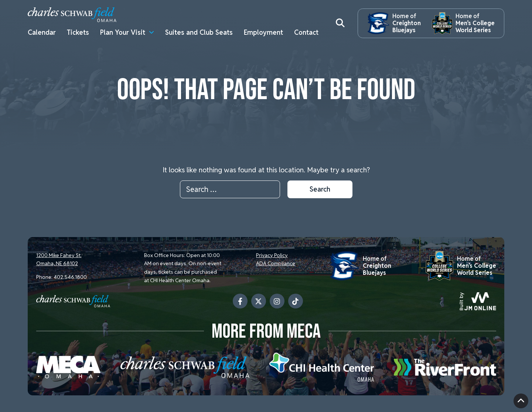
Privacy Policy (272, 255)
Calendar (42, 32)
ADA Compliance (276, 263)
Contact (306, 32)
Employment (263, 32)
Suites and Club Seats (199, 32)
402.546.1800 (70, 277)
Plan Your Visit (123, 32)
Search (320, 189)
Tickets (78, 32)
